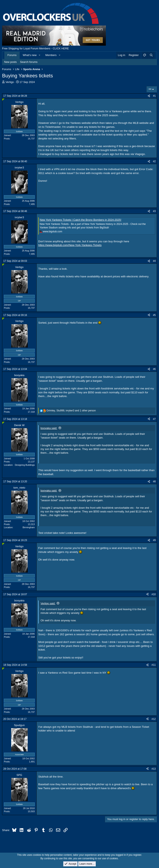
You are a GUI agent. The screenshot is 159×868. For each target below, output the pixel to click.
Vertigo (10, 82)
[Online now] (3, 100)
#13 (154, 769)
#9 (154, 540)
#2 (154, 161)
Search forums (29, 62)
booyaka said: (49, 428)
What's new (30, 55)
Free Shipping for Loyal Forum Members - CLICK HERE (35, 48)
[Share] (149, 96)
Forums (12, 55)
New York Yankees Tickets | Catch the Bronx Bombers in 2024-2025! (81, 220)
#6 (154, 369)
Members (51, 55)
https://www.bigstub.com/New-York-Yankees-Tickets (70, 245)
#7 (154, 419)
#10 (154, 594)
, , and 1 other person (71, 411)
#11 (154, 665)
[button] (40, 55)
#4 (154, 261)
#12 (154, 719)
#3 (154, 211)
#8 (154, 482)
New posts (10, 62)
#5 (154, 315)
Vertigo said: (48, 603)
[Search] (151, 55)
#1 (154, 96)
